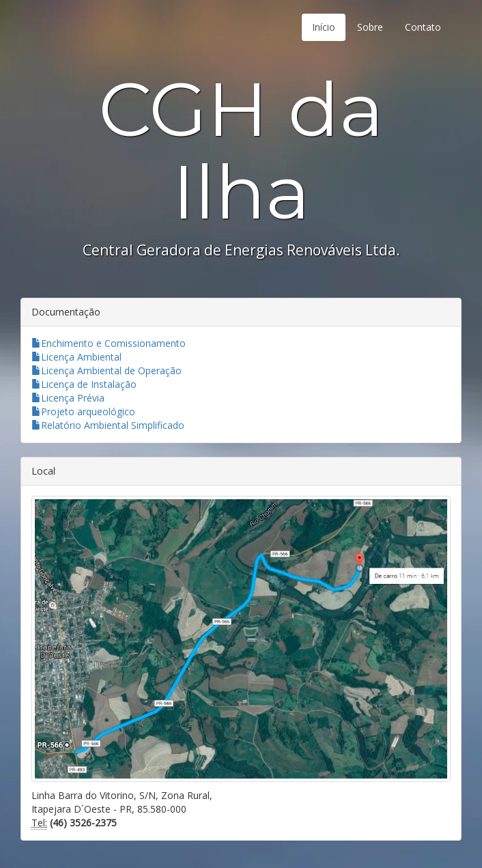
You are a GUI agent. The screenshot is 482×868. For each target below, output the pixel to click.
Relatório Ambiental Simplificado (108, 425)
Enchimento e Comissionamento (109, 343)
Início (324, 27)
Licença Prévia (68, 398)
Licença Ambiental (76, 357)
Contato (423, 27)
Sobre (370, 27)
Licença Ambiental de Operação (107, 370)
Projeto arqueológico (83, 411)
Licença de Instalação (84, 384)
